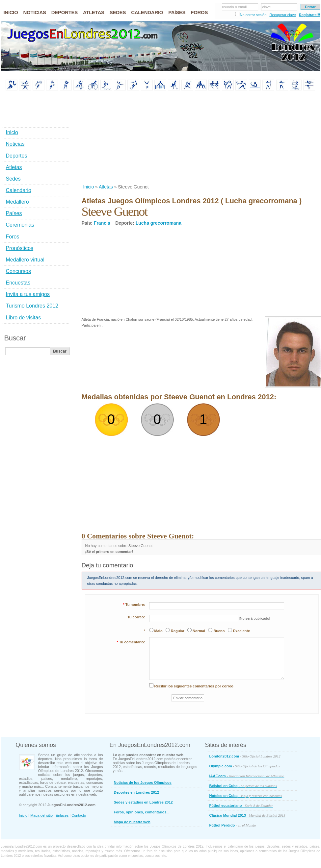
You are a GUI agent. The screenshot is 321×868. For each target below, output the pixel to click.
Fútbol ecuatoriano (241, 806)
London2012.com (245, 756)
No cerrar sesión (253, 15)
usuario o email (235, 7)
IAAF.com (247, 776)
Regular (178, 631)
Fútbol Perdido (233, 825)
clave (267, 7)
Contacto (79, 815)
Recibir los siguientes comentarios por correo (194, 686)
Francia (102, 223)
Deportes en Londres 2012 (137, 792)
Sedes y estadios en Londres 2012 (143, 802)
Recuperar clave (282, 15)
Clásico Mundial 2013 (247, 815)
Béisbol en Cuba (243, 786)
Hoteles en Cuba (246, 796)
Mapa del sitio (41, 815)
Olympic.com (245, 766)
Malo (159, 631)
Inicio (89, 187)
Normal (199, 631)
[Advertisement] (131, 138)
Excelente (241, 631)
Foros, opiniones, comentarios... (142, 812)
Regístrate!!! (310, 15)
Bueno (219, 631)
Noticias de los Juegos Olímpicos (143, 782)
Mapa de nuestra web (132, 822)
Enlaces (62, 815)
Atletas (106, 187)
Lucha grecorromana (159, 223)
